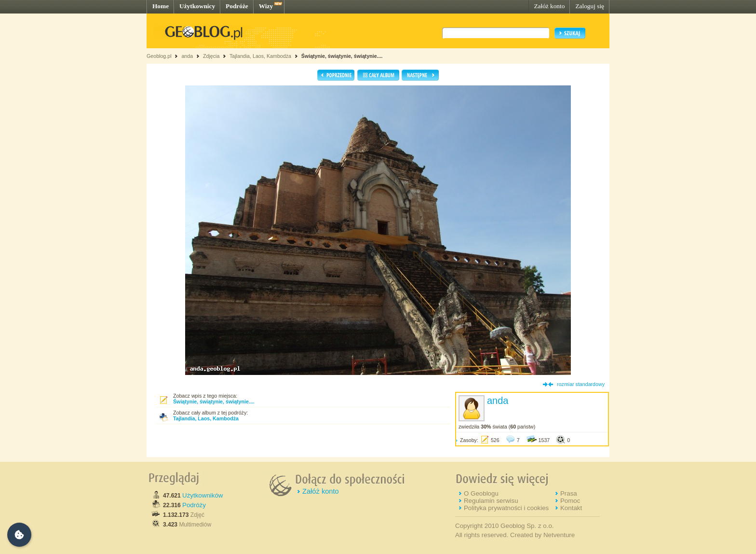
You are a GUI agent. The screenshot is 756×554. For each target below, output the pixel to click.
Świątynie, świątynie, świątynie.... (342, 56)
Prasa (569, 493)
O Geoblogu (481, 493)
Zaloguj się (590, 6)
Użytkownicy (197, 6)
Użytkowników (202, 495)
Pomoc (570, 501)
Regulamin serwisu (491, 501)
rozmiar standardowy (581, 384)
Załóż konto (549, 6)
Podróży (194, 505)
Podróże (237, 6)
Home (161, 6)
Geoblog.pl (159, 56)
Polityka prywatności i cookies (506, 508)
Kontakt (571, 508)
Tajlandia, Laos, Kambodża (260, 56)
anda (187, 56)
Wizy (266, 6)
